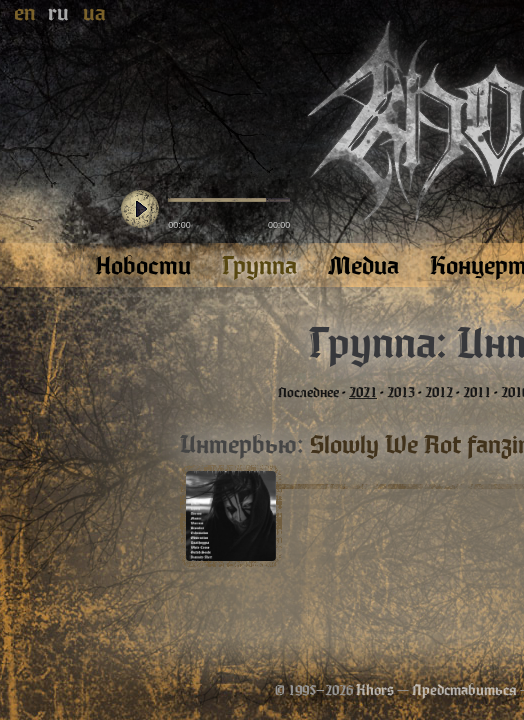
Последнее (308, 393)
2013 (401, 393)
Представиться (464, 690)
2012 (439, 393)
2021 (363, 393)
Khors (375, 690)
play (140, 210)
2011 (477, 393)
